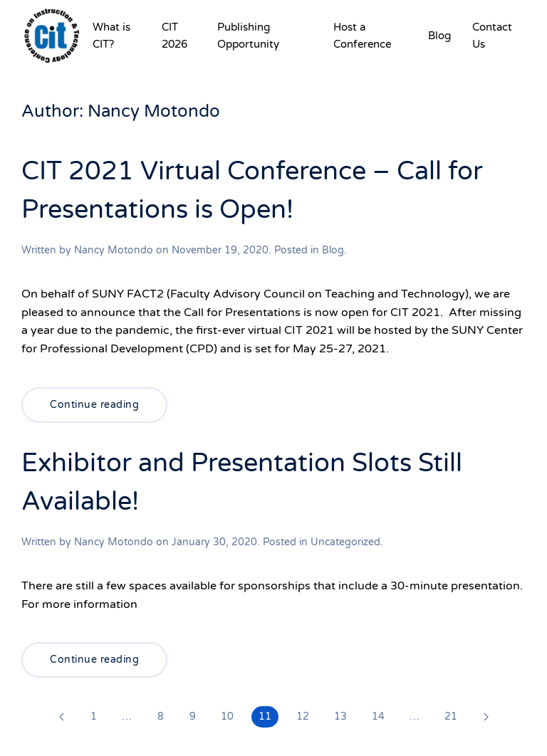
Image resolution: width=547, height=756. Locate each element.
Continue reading (94, 405)
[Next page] (486, 717)
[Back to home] (52, 36)
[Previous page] (61, 717)
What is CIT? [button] (111, 36)
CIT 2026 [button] (174, 36)
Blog (439, 36)
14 (378, 716)
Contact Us (492, 36)
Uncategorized (345, 542)
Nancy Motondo (114, 250)
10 (227, 716)
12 (303, 716)
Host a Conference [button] (362, 36)
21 (451, 716)
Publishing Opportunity (248, 36)
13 (340, 716)
